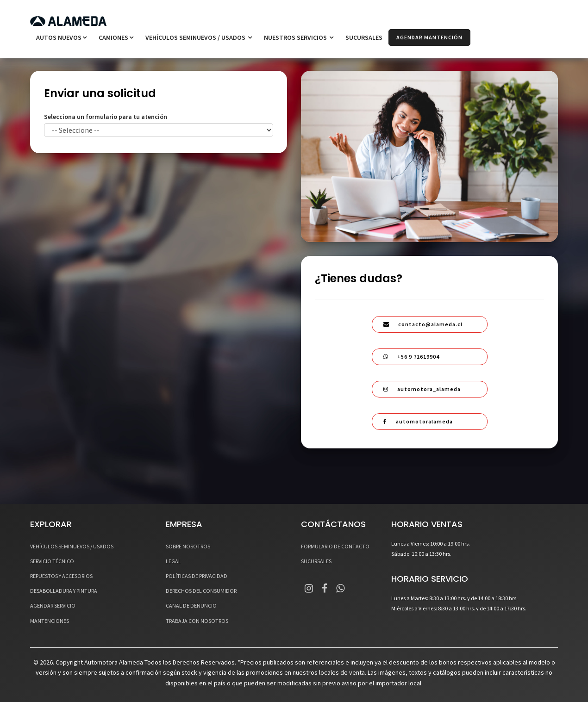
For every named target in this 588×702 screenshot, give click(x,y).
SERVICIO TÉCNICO (52, 561)
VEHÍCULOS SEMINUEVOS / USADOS (199, 37)
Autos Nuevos (61, 37)
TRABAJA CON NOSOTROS (197, 621)
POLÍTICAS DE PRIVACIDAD (197, 576)
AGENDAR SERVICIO (53, 606)
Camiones (116, 37)
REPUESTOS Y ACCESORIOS (61, 576)
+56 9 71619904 (411, 357)
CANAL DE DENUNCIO (191, 606)
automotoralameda (418, 421)
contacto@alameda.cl (423, 324)
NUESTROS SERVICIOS (299, 37)
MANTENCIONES (50, 621)
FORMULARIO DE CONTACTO (335, 546)
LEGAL (173, 561)
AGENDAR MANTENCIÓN (429, 37)
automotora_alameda (422, 389)
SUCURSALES (364, 37)
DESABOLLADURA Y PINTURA (64, 591)
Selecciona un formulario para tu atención (106, 117)
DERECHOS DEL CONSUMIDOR (201, 591)
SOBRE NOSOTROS (188, 546)
